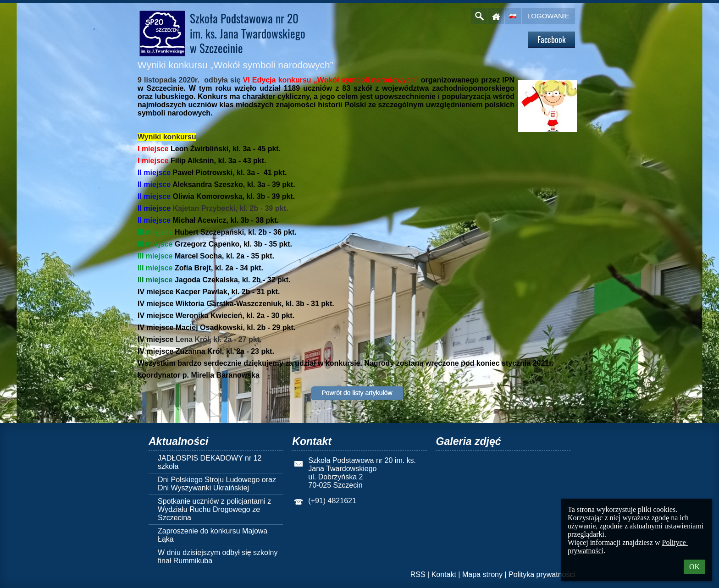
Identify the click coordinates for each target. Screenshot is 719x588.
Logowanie (548, 16)
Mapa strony (482, 574)
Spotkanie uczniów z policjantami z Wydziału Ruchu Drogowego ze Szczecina (214, 509)
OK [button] (694, 567)
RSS (418, 574)
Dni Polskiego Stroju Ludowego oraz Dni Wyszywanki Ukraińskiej (217, 484)
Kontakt (444, 574)
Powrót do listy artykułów (357, 393)
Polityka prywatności (542, 574)
